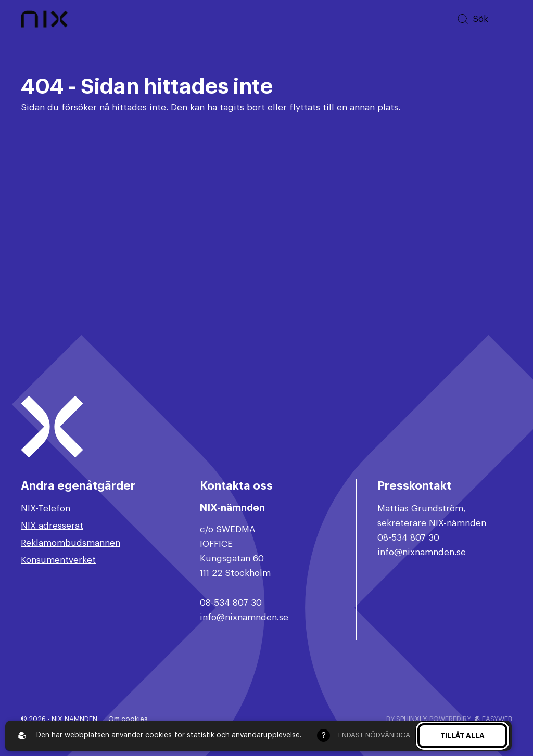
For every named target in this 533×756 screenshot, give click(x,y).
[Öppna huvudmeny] (504, 19)
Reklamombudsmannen (71, 543)
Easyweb (493, 719)
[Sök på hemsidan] (472, 19)
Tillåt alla (462, 735)
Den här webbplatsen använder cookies (104, 735)
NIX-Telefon (46, 509)
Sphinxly (411, 719)
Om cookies (128, 719)
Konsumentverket (58, 560)
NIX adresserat (52, 526)
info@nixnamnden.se (244, 617)
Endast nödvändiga (374, 735)
